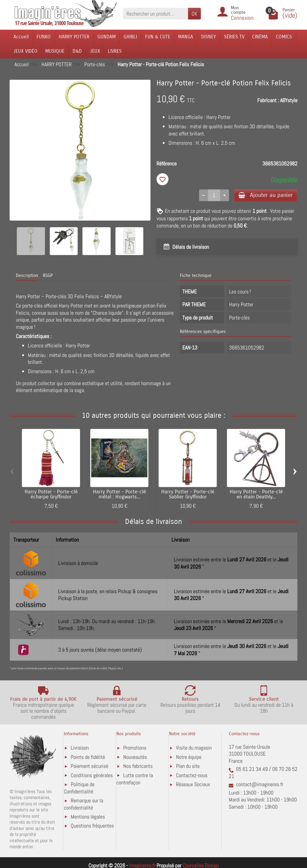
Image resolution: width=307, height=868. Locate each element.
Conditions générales (92, 775)
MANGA (186, 37)
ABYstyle (289, 100)
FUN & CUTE (158, 37)
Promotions (135, 748)
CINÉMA (260, 37)
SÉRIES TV (234, 37)
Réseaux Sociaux (193, 785)
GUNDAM (107, 37)
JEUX (95, 51)
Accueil (21, 37)
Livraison (80, 748)
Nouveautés (135, 757)
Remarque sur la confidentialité (83, 804)
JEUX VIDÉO (25, 51)
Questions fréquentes (92, 826)
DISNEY (209, 37)
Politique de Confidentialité (79, 788)
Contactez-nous (192, 775)
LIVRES (115, 51)
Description (27, 276)
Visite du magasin (194, 748)
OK (194, 14)
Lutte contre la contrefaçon (135, 779)
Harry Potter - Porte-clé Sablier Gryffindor (188, 495)
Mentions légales (88, 817)
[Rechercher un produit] (155, 14)
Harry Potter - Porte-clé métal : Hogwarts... (119, 495)
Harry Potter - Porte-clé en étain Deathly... (256, 495)
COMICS (284, 37)
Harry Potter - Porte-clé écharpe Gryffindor (51, 495)
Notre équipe (189, 757)
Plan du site (188, 766)
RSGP (48, 276)
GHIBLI (130, 37)
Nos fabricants (138, 766)
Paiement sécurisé (89, 766)
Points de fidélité (88, 757)
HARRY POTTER (74, 37)
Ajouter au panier (265, 195)
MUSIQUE (55, 51)
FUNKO (44, 37)
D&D (77, 51)
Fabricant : (268, 100)
